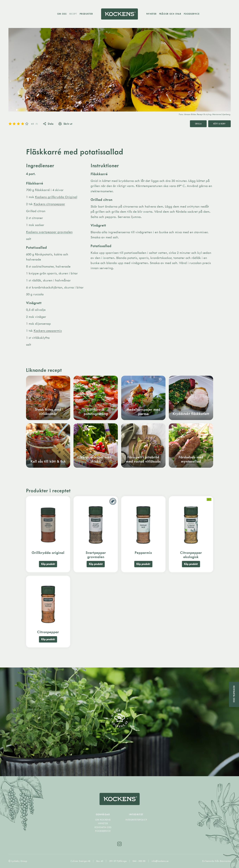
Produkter (86, 14)
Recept (73, 14)
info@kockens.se (160, 861)
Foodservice (192, 14)
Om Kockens (103, 820)
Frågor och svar (170, 14)
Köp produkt (48, 564)
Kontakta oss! (234, 694)
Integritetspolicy (136, 820)
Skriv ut (65, 124)
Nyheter (151, 14)
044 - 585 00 (139, 861)
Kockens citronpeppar (49, 204)
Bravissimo (225, 861)
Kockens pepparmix (48, 330)
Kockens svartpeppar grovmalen (49, 232)
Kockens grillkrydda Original (56, 197)
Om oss (62, 14)
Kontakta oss (103, 827)
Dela (48, 124)
